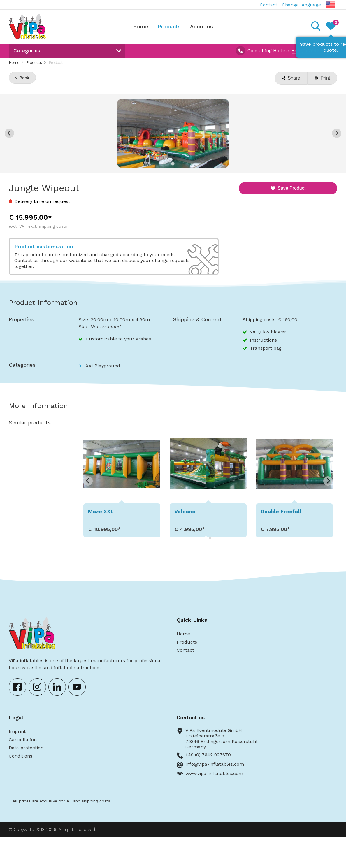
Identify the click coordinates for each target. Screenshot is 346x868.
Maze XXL (101, 511)
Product (56, 62)
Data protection (26, 748)
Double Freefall (281, 511)
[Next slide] (337, 133)
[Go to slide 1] (173, 164)
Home (141, 26)
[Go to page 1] (206, 538)
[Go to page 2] (210, 538)
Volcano (185, 511)
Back (24, 78)
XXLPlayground (103, 366)
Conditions (21, 756)
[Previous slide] (9, 133)
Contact (268, 5)
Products (169, 26)
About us (202, 26)
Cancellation (23, 740)
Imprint (17, 731)
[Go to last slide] (88, 481)
